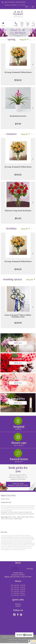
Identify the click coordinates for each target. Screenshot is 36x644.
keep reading (5, 499)
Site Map (25, 642)
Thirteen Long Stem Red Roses (18, 211)
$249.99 (18, 323)
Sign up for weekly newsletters (18, 484)
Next (33, 64)
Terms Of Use (13, 640)
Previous (3, 64)
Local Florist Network (14, 642)
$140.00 (18, 80)
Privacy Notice (23, 640)
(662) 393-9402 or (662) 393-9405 (15, 2)
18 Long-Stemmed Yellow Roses (18, 72)
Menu (3, 26)
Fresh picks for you (18, 473)
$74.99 (18, 124)
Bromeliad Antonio (18, 116)
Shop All (23, 40)
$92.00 (18, 218)
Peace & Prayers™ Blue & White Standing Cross (18, 316)
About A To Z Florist (8, 495)
